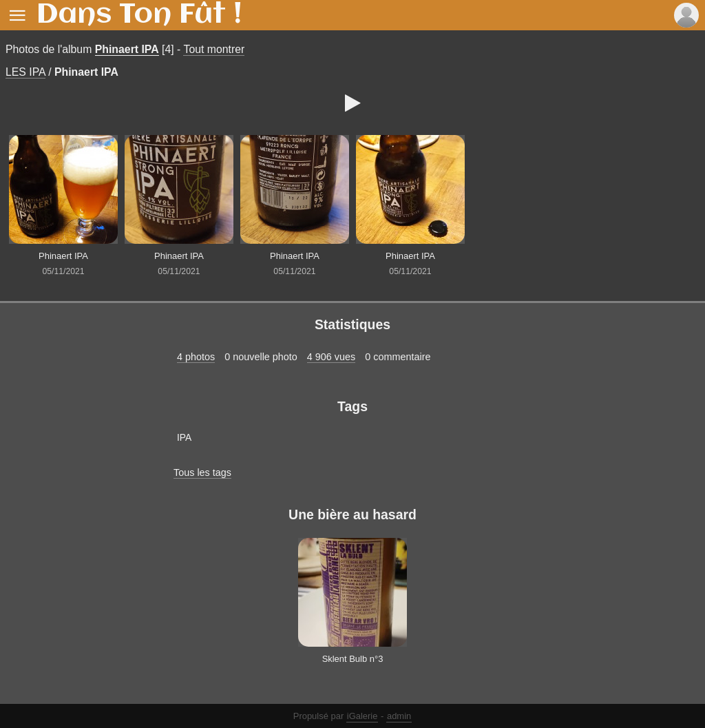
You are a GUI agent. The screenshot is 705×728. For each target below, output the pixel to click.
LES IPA (25, 72)
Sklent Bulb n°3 (353, 659)
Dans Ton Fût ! (139, 15)
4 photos (196, 357)
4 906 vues (331, 357)
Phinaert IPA (127, 49)
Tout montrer (214, 49)
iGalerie (362, 716)
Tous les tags (202, 472)
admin (399, 716)
